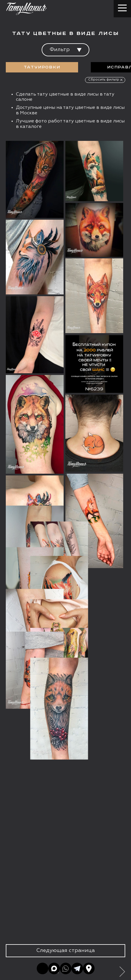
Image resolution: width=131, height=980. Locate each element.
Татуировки (42, 67)
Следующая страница (65, 951)
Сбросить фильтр (104, 80)
